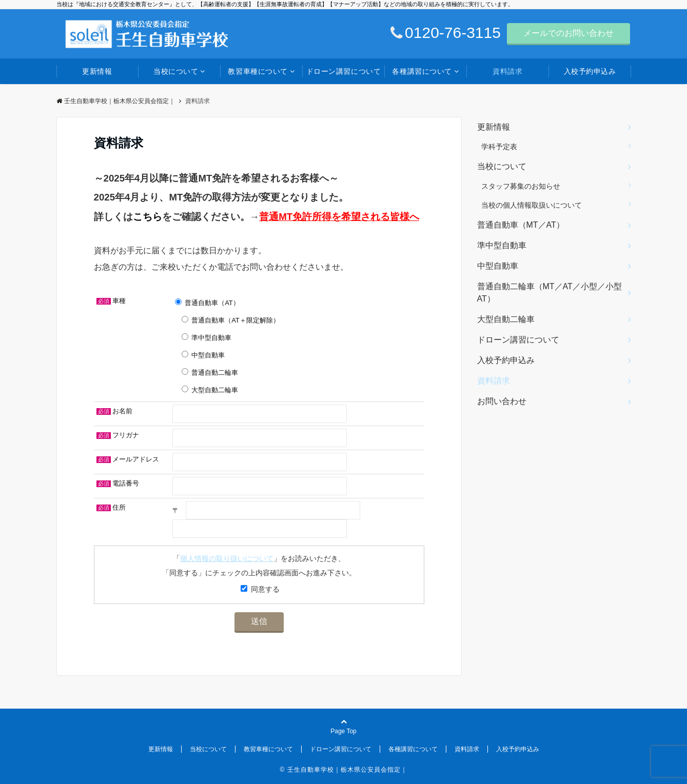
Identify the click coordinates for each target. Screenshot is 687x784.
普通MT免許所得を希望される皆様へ (339, 217)
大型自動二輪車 (506, 319)
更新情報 (97, 71)
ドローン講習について (344, 71)
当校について (176, 71)
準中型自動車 (502, 245)
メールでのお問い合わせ (568, 33)
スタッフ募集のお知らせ (521, 186)
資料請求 (507, 71)
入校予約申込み (590, 71)
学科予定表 (499, 147)
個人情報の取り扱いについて (227, 558)
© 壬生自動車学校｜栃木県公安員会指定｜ (343, 770)
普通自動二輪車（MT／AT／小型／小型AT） (549, 293)
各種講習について (422, 71)
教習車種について (258, 71)
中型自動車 (498, 266)
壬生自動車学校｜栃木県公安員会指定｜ (116, 101)
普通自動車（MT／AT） (521, 225)
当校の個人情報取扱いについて (532, 205)
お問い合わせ (502, 401)
